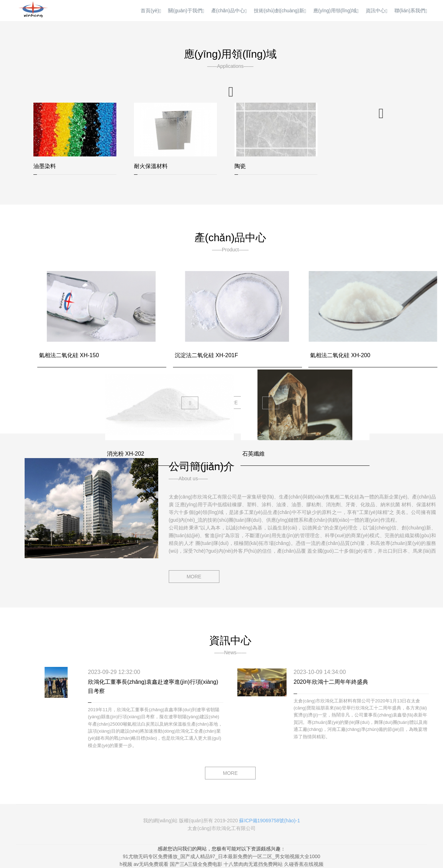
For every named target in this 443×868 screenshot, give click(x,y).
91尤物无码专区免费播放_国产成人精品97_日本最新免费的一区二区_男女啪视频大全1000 (222, 856)
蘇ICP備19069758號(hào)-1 (269, 821)
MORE (194, 577)
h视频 (126, 864)
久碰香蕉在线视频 (304, 864)
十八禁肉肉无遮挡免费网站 (253, 864)
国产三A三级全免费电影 (196, 864)
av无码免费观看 (151, 864)
